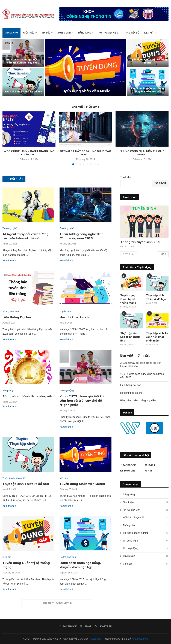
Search (160, 183)
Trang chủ (11, 33)
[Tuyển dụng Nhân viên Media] (89, 68)
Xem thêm (9, 260)
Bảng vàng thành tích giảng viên (28, 396)
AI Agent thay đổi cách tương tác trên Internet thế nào (26, 236)
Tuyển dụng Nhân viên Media (89, 91)
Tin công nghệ (146, 541)
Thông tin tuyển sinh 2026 (141, 242)
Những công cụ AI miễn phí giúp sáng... (142, 153)
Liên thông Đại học (17, 317)
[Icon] (132, 321)
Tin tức (46, 33)
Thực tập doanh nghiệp (146, 533)
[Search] (167, 54)
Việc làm (146, 564)
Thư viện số (132, 33)
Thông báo (146, 525)
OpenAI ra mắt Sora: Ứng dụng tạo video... (85, 153)
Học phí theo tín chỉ (75, 317)
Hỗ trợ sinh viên (108, 33)
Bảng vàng (85, 33)
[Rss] (157, 471)
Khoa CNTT (96, 639)
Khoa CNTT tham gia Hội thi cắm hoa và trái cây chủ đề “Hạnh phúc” (82, 401)
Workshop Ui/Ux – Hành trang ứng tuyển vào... (29, 153)
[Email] (157, 54)
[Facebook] (154, 54)
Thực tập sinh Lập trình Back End (130, 337)
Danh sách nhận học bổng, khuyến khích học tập (152, 90)
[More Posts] (57, 603)
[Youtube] (132, 471)
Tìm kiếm (126, 177)
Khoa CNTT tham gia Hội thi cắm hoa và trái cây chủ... (27, 61)
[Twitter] (161, 54)
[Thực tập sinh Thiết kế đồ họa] (27, 82)
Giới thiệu (29, 33)
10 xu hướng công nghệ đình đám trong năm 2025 (82, 236)
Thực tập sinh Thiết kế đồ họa (27, 92)
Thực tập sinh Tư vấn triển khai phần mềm (157, 337)
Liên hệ (9, 43)
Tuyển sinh (64, 33)
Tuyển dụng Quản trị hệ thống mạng (152, 61)
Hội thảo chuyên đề (146, 518)
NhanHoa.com (140, 639)
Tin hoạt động (146, 549)
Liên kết (149, 33)
